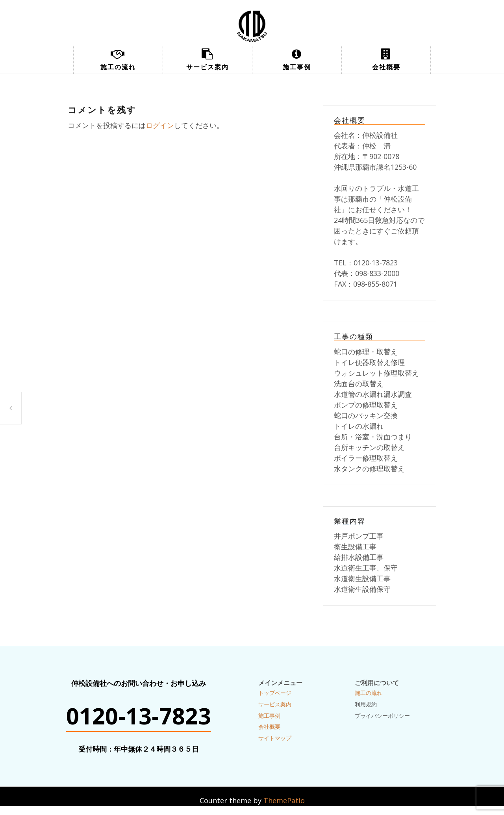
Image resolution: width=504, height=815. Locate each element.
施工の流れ (118, 67)
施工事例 (297, 67)
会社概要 (386, 67)
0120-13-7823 (139, 716)
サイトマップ (275, 738)
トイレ (11, 408)
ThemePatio (284, 800)
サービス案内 (208, 67)
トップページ (275, 693)
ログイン (160, 125)
